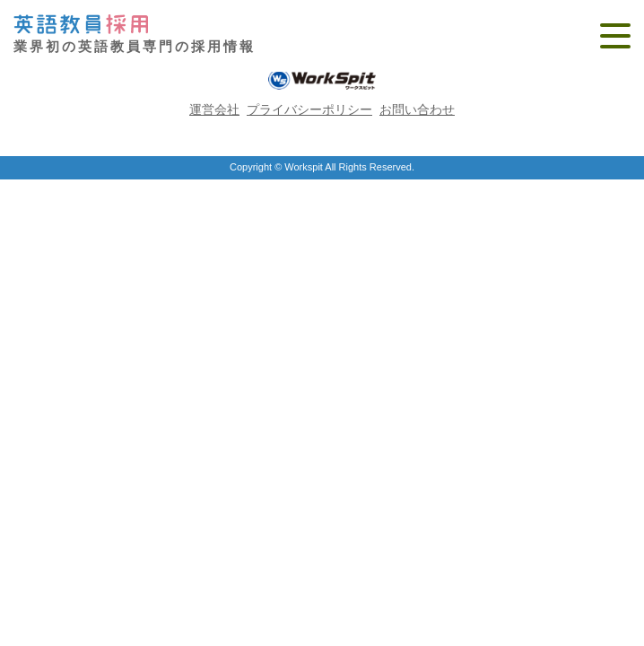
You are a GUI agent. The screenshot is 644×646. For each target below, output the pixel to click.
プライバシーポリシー (309, 109)
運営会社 (214, 109)
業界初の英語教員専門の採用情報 (135, 35)
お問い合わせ (417, 109)
